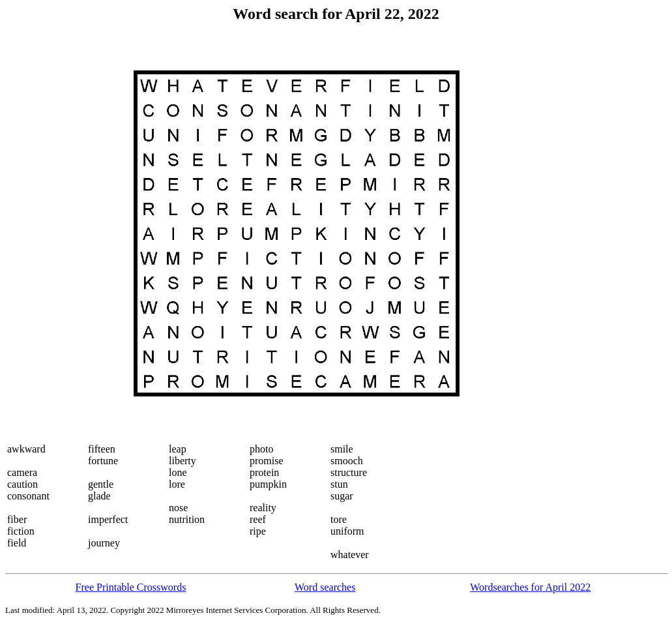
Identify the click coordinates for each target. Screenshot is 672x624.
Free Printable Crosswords (131, 587)
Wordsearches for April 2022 (530, 587)
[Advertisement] (59, 233)
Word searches (325, 587)
